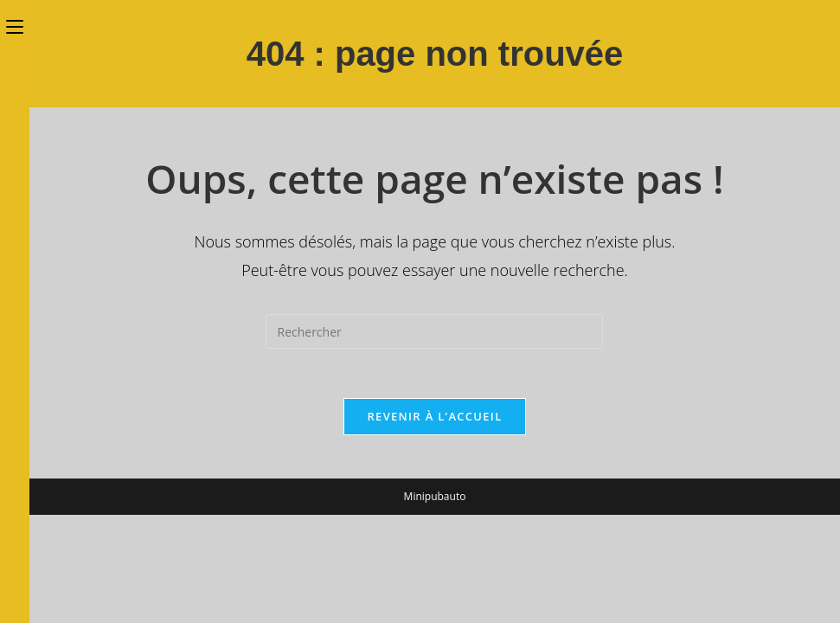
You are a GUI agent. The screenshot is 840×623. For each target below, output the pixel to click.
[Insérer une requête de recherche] (434, 331)
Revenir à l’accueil (434, 419)
